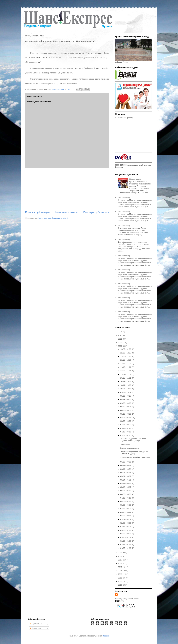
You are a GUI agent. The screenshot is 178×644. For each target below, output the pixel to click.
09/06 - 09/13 (126, 403)
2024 (120, 332)
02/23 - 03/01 (126, 523)
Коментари (35, 628)
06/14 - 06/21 (126, 469)
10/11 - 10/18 (126, 385)
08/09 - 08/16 (126, 417)
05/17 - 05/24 (126, 483)
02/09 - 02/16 (126, 530)
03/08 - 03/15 (126, 516)
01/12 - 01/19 (126, 545)
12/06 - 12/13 (126, 356)
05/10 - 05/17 (126, 487)
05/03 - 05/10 (126, 491)
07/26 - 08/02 (126, 425)
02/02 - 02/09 (126, 534)
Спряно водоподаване (129, 448)
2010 (120, 585)
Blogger (106, 636)
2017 (120, 560)
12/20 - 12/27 (126, 353)
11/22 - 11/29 (126, 364)
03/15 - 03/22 (126, 512)
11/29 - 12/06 (126, 360)
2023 (120, 335)
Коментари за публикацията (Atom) (53, 218)
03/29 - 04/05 (126, 505)
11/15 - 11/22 (126, 367)
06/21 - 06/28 (126, 465)
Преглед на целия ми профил (128, 599)
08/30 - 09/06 (126, 407)
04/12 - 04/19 (126, 498)
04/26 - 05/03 (126, 494)
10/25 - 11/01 (126, 378)
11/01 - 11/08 (126, 374)
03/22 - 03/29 (126, 509)
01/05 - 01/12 (126, 548)
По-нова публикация (37, 212)
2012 (120, 578)
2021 (120, 342)
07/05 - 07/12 (126, 436)
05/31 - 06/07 (126, 476)
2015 (120, 567)
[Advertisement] (67, 189)
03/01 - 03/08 (126, 519)
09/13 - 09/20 (126, 399)
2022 (120, 339)
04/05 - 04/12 (126, 501)
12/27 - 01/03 (126, 349)
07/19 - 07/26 (126, 428)
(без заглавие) (135, 179)
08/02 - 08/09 (126, 421)
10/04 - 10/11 (126, 389)
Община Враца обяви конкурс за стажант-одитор (134, 453)
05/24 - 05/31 (126, 480)
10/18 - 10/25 (126, 381)
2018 (120, 556)
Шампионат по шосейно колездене (135, 457)
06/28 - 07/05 (126, 462)
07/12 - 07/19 (126, 432)
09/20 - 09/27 (126, 396)
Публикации (36, 624)
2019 (120, 553)
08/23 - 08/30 (126, 410)
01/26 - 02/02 (126, 537)
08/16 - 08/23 (126, 414)
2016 (120, 563)
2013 (120, 574)
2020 (120, 346)
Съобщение (125, 444)
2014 (120, 571)
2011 (120, 581)
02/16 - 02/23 (126, 527)
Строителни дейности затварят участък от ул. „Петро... (133, 440)
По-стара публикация (96, 212)
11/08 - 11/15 (126, 371)
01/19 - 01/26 (126, 541)
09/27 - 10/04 (126, 392)
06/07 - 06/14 (126, 473)
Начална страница (66, 212)
